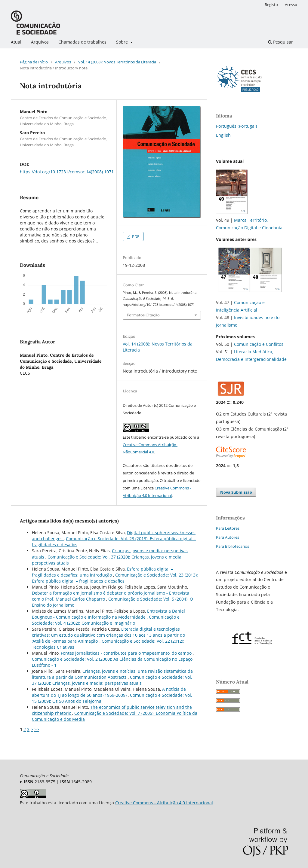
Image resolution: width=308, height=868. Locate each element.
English (223, 135)
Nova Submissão (236, 492)
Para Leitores (228, 528)
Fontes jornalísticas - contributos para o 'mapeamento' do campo (127, 653)
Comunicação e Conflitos (259, 344)
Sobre (123, 42)
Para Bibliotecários (233, 546)
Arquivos (40, 42)
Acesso (291, 5)
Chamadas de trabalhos (82, 42)
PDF (135, 236)
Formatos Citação (143, 315)
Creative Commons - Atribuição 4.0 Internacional (164, 803)
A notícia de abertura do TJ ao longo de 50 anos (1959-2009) (109, 692)
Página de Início (34, 62)
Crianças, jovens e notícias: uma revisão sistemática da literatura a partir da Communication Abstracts (112, 674)
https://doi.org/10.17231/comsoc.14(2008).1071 (67, 172)
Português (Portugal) (236, 126)
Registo (271, 5)
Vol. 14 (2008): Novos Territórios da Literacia (117, 62)
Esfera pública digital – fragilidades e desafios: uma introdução (102, 572)
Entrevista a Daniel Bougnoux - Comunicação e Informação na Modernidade (108, 614)
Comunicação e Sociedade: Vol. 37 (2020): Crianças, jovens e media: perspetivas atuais (112, 680)
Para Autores (228, 537)
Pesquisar (280, 42)
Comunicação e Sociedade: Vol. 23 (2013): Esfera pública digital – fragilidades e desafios (115, 578)
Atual (16, 42)
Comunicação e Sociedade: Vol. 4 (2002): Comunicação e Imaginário (106, 620)
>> (37, 729)
